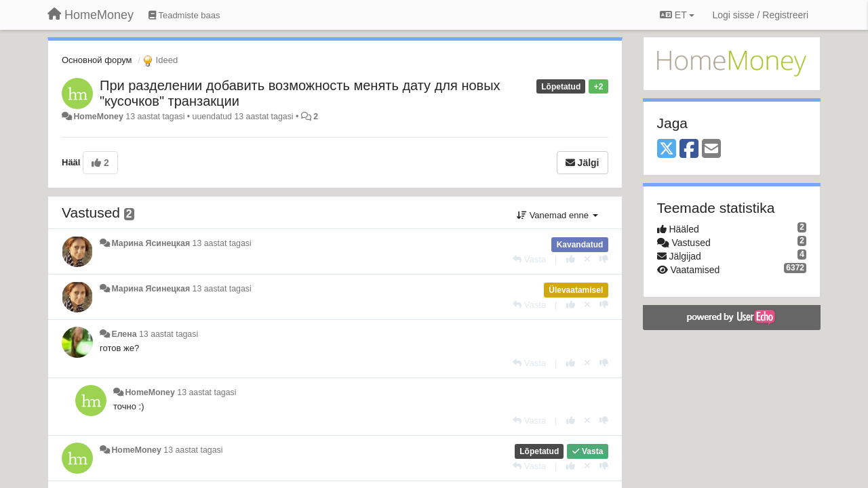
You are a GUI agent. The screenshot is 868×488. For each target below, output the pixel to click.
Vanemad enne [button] (557, 215)
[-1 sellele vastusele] (604, 259)
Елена (124, 334)
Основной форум (97, 60)
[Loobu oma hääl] (587, 259)
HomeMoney (98, 117)
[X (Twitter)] (667, 149)
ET (677, 15)
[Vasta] (529, 259)
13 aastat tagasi (222, 243)
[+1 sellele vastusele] (571, 259)
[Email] (711, 149)
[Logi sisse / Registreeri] (760, 15)
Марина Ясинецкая (151, 243)
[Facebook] (689, 149)
